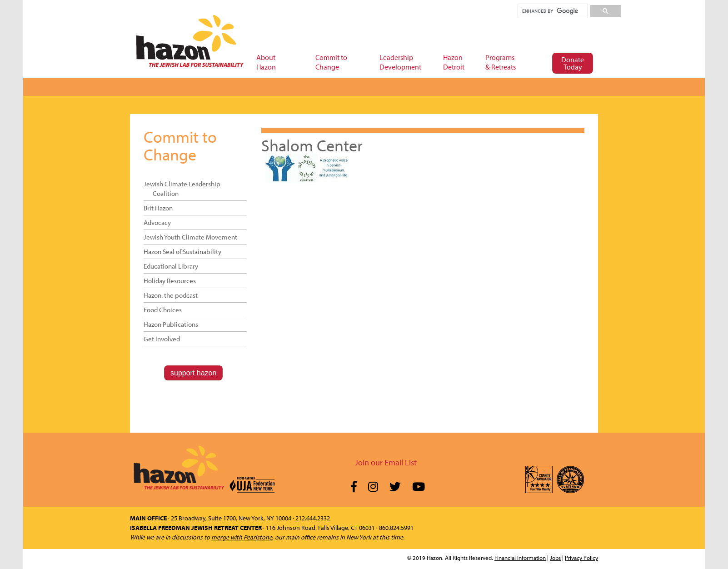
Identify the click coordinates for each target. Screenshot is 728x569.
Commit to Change (180, 145)
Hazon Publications (171, 324)
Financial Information (520, 558)
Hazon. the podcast (171, 295)
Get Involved (162, 339)
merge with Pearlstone (242, 537)
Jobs (555, 558)
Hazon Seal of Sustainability (182, 252)
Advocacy (157, 222)
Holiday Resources (170, 281)
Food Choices (163, 310)
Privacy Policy (581, 558)
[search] (552, 11)
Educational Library (171, 266)
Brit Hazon (158, 208)
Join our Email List (386, 462)
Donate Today (573, 63)
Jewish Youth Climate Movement (190, 237)
